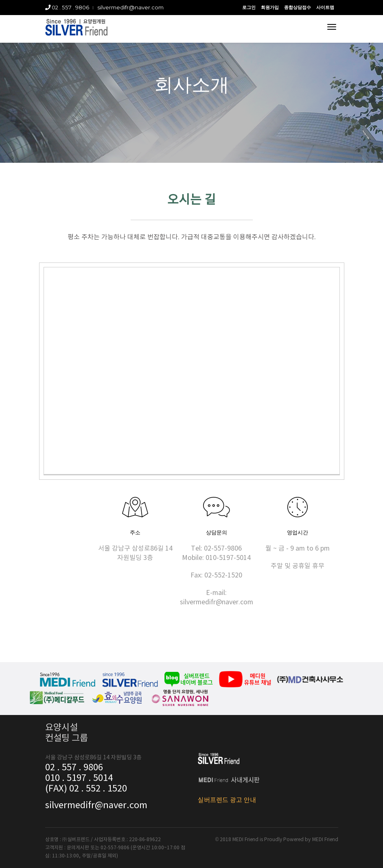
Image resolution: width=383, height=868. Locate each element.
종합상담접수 (298, 7)
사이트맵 (325, 7)
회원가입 (270, 7)
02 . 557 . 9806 (67, 7)
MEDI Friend (325, 840)
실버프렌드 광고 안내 (227, 800)
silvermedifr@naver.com (130, 7)
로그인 (249, 7)
